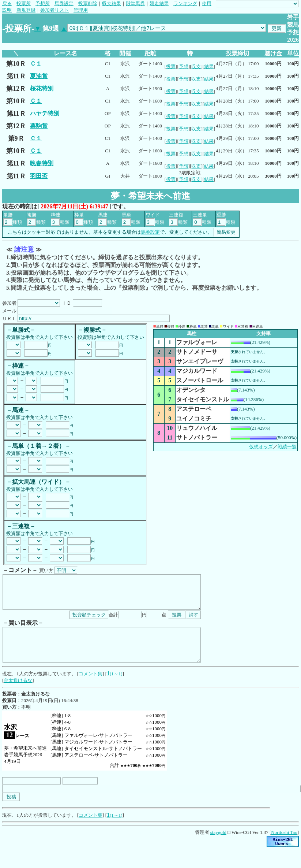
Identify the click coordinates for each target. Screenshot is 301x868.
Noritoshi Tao (284, 845)
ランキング (185, 3)
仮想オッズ (261, 447)
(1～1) (116, 687)
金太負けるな (18, 693)
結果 (209, 66)
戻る (7, 3)
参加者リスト (54, 10)
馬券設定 (64, 3)
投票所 (24, 3)
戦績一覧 (287, 447)
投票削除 (88, 3)
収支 (196, 66)
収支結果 (112, 3)
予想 (184, 66)
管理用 (81, 10)
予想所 (43, 3)
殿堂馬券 (135, 3)
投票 (171, 66)
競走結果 (159, 3)
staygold (218, 845)
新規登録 (26, 10)
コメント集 (91, 687)
